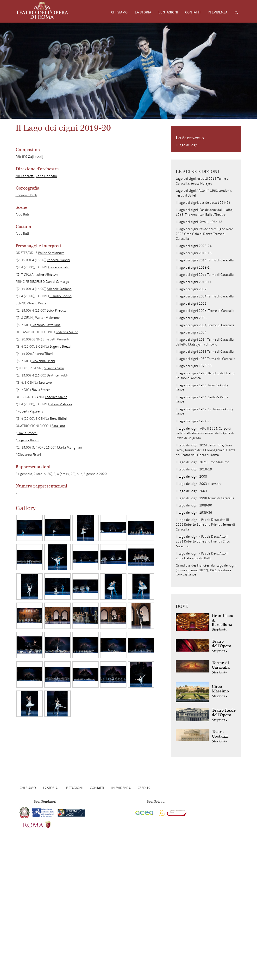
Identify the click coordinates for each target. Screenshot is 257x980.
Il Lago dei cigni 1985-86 (194, 513)
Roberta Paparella (30, 411)
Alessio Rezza (37, 303)
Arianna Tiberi (43, 354)
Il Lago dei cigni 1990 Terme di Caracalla (205, 498)
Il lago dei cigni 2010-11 (194, 282)
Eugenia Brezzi (60, 347)
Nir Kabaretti (25, 176)
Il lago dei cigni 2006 (191, 304)
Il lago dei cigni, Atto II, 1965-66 (199, 222)
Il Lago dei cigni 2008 (191, 477)
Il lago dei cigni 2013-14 (194, 268)
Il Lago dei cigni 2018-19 (194, 469)
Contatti (193, 12)
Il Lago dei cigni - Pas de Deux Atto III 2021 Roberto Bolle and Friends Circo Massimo (203, 541)
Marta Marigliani (69, 447)
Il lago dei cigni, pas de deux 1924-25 (203, 203)
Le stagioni (168, 12)
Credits (144, 788)
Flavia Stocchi (41, 390)
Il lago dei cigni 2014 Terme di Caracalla (205, 260)
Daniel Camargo (57, 282)
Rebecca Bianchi (59, 260)
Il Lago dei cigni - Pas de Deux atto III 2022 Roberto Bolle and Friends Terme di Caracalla (205, 525)
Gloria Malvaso (61, 404)
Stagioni (220, 630)
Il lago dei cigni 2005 (191, 318)
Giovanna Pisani (43, 361)
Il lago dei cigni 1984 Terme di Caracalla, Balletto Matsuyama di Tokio (205, 342)
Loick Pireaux (56, 311)
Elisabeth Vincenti (56, 339)
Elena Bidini (58, 419)
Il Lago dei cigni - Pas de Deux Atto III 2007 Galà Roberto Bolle (203, 556)
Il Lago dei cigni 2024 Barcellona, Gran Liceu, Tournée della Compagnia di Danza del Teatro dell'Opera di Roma (206, 450)
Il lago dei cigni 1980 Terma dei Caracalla (206, 359)
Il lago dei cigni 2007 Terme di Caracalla (205, 296)
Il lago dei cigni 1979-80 (194, 366)
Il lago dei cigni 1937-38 (194, 421)
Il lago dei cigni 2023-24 (194, 246)
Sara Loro (45, 383)
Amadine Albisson (45, 274)
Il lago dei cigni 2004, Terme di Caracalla (205, 325)
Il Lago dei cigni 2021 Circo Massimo (203, 462)
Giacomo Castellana (46, 325)
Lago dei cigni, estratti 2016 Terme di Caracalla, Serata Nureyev (203, 181)
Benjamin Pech (26, 195)
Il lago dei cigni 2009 (191, 289)
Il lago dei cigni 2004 (191, 332)
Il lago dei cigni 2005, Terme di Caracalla (205, 311)
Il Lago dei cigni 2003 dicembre (199, 484)
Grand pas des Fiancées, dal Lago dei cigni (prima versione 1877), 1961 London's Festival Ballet (206, 570)
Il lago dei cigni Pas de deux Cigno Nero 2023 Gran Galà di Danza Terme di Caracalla (204, 234)
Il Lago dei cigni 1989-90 (194, 505)
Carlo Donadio (46, 176)
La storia (143, 12)
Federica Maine (67, 332)
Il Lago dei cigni (187, 145)
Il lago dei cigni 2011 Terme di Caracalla (205, 275)
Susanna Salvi (60, 267)
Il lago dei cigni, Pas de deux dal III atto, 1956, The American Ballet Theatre (204, 212)
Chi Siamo (119, 12)
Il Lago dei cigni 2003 (191, 491)
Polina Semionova (51, 253)
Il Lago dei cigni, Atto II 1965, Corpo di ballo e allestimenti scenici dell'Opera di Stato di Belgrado (205, 433)
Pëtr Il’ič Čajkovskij (29, 157)
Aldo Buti (22, 214)
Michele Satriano (59, 289)
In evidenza (218, 12)
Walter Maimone (47, 318)
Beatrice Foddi (57, 375)
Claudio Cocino (61, 296)
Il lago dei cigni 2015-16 (194, 253)
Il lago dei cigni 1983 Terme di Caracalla (205, 352)
